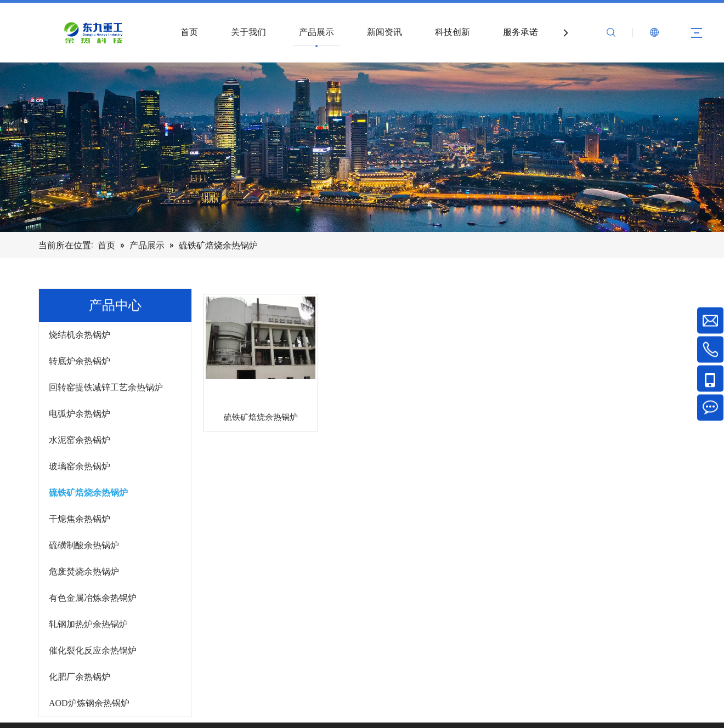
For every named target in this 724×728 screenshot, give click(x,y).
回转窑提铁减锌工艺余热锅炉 (106, 387)
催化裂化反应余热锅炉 (93, 650)
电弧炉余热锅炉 (80, 414)
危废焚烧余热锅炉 (84, 571)
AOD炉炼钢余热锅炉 (89, 703)
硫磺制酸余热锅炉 (84, 545)
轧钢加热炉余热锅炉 (88, 624)
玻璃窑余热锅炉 (80, 466)
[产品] (362, 147)
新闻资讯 (384, 32)
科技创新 (452, 32)
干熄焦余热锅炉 (80, 519)
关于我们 (248, 32)
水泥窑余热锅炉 (80, 440)
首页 (189, 32)
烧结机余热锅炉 (80, 335)
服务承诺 (521, 32)
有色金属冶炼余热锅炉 (93, 598)
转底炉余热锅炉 (80, 361)
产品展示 (316, 32)
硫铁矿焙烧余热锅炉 (88, 493)
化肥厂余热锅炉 (80, 677)
